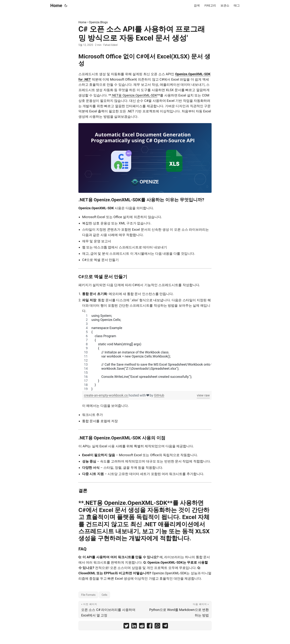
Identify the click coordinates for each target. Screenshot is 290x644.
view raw (203, 395)
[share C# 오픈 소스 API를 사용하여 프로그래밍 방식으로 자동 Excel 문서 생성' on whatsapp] (157, 627)
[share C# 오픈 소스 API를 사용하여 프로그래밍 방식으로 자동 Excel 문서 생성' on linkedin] (134, 627)
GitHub (159, 395)
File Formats (88, 595)
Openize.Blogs (98, 22)
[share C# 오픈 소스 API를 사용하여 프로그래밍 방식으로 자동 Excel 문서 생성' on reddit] (142, 627)
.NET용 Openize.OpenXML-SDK (134, 95)
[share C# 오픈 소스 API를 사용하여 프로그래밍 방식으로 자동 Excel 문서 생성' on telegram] (165, 627)
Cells (104, 595)
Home (56, 6)
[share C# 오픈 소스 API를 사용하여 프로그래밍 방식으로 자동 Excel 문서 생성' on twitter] (126, 627)
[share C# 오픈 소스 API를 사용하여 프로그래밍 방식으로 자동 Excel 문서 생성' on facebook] (150, 627)
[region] (147, 352)
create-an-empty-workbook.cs (106, 395)
